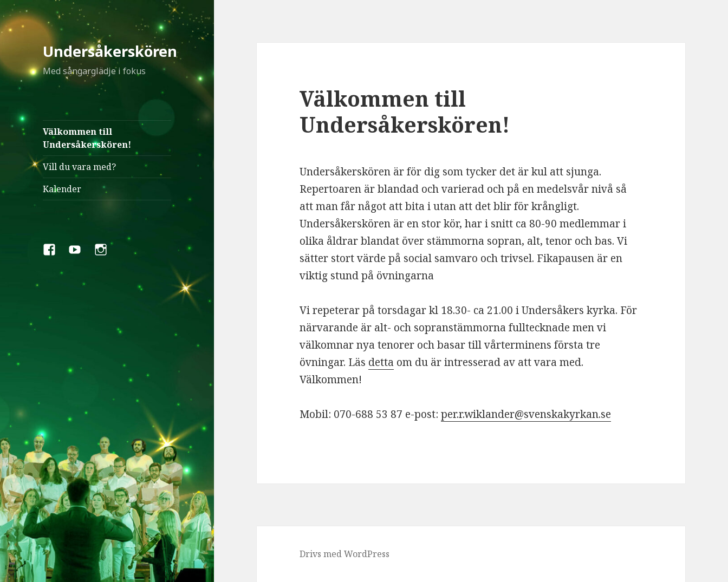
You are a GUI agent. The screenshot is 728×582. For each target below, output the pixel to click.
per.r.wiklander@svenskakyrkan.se (526, 414)
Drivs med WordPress (344, 554)
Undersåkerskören (110, 51)
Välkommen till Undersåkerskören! (87, 138)
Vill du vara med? (79, 167)
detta (381, 362)
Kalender (62, 189)
